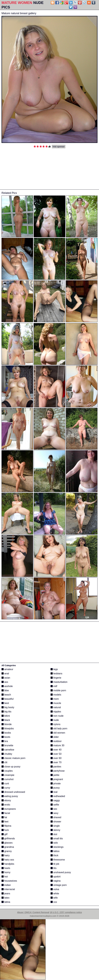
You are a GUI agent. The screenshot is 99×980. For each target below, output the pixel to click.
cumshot (8, 779)
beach (6, 695)
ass (5, 682)
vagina (56, 881)
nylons (55, 724)
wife (54, 898)
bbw (5, 690)
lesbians (56, 674)
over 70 (56, 762)
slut (54, 834)
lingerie (56, 678)
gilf (4, 834)
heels (6, 868)
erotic (6, 805)
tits (54, 868)
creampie (8, 775)
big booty (8, 707)
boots (6, 737)
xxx (54, 902)
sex (54, 809)
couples (7, 771)
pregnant (57, 779)
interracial (8, 889)
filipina (6, 826)
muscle (56, 703)
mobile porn (58, 690)
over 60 (56, 758)
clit (4, 762)
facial (6, 813)
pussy (55, 788)
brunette (7, 745)
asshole (7, 686)
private (56, 784)
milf (54, 686)
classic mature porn (13, 758)
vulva (55, 889)
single (55, 826)
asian (6, 678)
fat (4, 817)
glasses (7, 843)
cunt (5, 784)
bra (5, 741)
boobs (6, 733)
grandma (8, 847)
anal (5, 674)
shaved (56, 817)
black (6, 720)
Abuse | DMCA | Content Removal (33, 912)
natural (56, 707)
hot (5, 877)
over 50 (56, 754)
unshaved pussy (61, 872)
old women (58, 733)
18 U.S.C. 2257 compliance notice (66, 912)
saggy (55, 800)
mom (55, 699)
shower (56, 822)
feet (5, 822)
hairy (6, 855)
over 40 (56, 750)
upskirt (56, 877)
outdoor (56, 741)
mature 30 (57, 745)
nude (55, 720)
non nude (57, 716)
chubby (7, 754)
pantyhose (58, 771)
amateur (7, 669)
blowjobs (8, 729)
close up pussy (11, 767)
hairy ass (8, 860)
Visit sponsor (59, 147)
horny (6, 872)
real (54, 792)
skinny (55, 830)
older (55, 737)
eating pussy (10, 796)
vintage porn (59, 885)
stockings (57, 847)
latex (5, 898)
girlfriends (8, 838)
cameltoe (8, 750)
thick (54, 855)
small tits (57, 838)
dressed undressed (13, 792)
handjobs (8, 864)
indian (6, 885)
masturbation (59, 682)
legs (54, 669)
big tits (6, 712)
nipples (56, 712)
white (55, 893)
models (56, 695)
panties (56, 767)
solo (54, 843)
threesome (58, 860)
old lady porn (59, 729)
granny (7, 851)
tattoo (55, 851)
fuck (5, 830)
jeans (6, 893)
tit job (55, 864)
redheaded (58, 796)
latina (6, 902)
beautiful (8, 699)
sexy (54, 813)
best (5, 703)
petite (55, 775)
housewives (9, 881)
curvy (6, 788)
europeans (9, 809)
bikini (6, 716)
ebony (6, 800)
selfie (55, 805)
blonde (7, 724)
